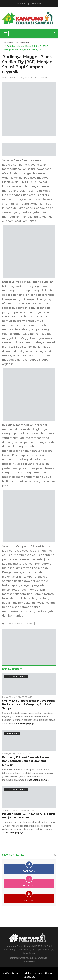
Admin (12, 78)
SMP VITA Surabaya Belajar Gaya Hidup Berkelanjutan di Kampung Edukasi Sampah (29, 704)
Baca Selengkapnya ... (25, 723)
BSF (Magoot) (23, 43)
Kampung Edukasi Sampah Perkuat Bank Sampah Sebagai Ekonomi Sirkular (26, 761)
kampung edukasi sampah (20, 624)
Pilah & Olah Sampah (16, 677)
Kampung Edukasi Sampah (27, 973)
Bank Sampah (12, 733)
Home (9, 43)
